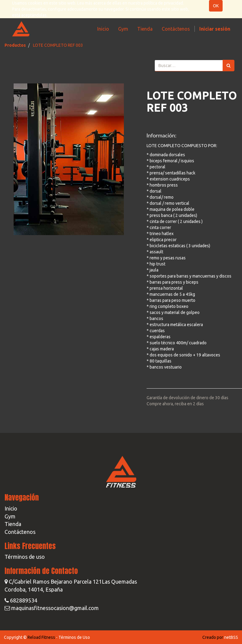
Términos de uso (25, 557)
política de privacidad (163, 3)
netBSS (231, 637)
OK (216, 6)
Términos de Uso (74, 637)
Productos (15, 45)
